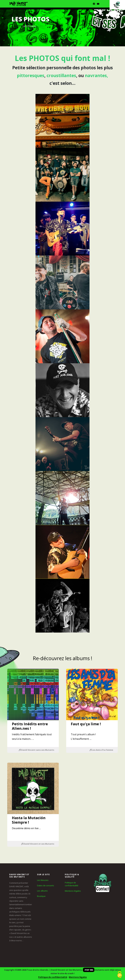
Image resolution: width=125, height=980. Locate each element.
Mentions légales (73, 891)
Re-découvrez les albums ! (62, 658)
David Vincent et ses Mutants (38, 844)
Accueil (16, 26)
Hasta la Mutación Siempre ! (29, 820)
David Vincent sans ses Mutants (36, 750)
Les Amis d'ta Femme (101, 750)
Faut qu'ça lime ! (86, 724)
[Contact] (103, 883)
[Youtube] (98, 4)
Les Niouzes (43, 880)
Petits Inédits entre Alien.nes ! (30, 726)
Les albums (42, 891)
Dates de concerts (46, 885)
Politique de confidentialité (72, 884)
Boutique (41, 896)
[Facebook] (94, 4)
